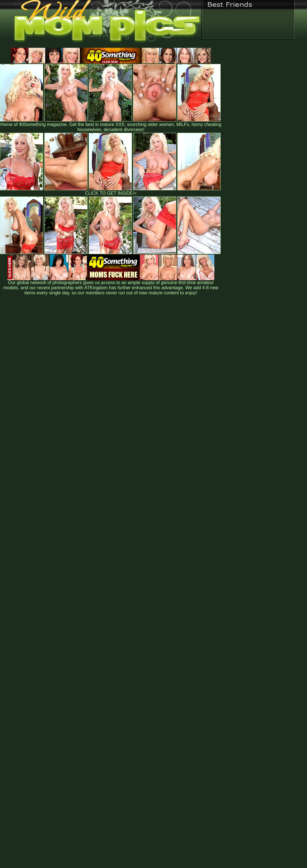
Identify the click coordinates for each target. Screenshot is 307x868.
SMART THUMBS (164, 749)
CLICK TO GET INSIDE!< (111, 193)
